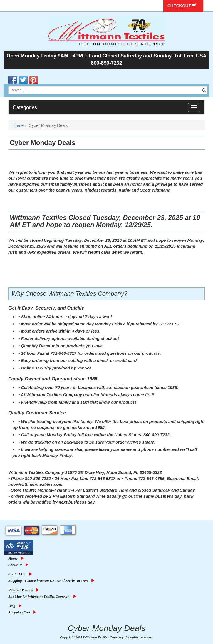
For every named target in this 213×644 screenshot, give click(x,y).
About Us (19, 565)
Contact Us (21, 574)
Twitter (19, 76)
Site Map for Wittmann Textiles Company (43, 596)
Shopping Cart (23, 612)
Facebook (9, 76)
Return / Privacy (24, 590)
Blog (16, 606)
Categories (25, 107)
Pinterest (29, 76)
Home (18, 125)
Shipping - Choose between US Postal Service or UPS (52, 581)
